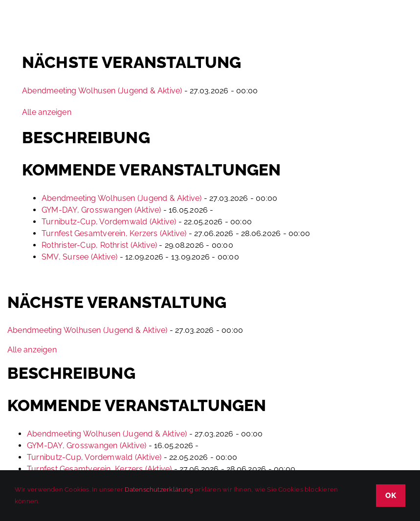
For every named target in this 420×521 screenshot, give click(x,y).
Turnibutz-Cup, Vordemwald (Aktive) (109, 222)
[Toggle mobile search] (380, 24)
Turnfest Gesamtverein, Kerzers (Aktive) (114, 233)
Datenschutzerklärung (159, 489)
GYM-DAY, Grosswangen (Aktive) (101, 210)
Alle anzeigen (47, 112)
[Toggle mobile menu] (400, 24)
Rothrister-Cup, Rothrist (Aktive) (99, 245)
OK (391, 496)
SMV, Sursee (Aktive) (79, 257)
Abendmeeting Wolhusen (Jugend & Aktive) (102, 91)
